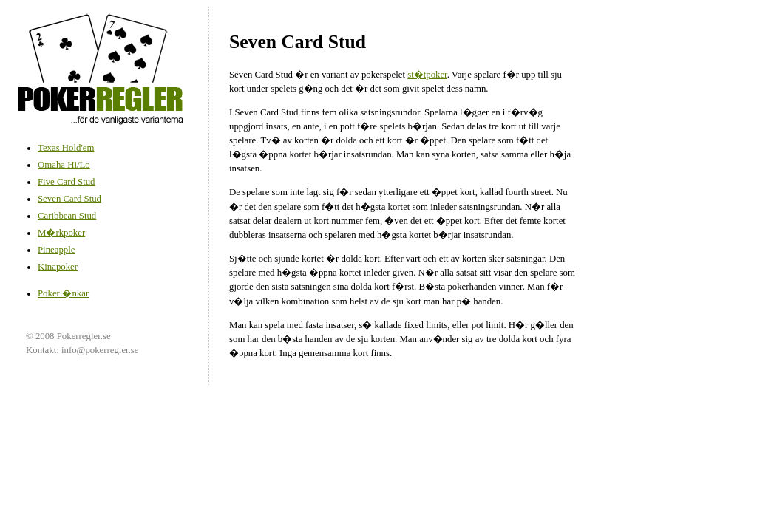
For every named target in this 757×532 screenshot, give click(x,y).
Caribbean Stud (67, 216)
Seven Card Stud (69, 199)
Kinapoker (58, 267)
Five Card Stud (67, 182)
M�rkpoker (61, 233)
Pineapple (56, 250)
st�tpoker (427, 75)
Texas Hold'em (66, 148)
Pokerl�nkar (63, 293)
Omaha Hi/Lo (64, 165)
